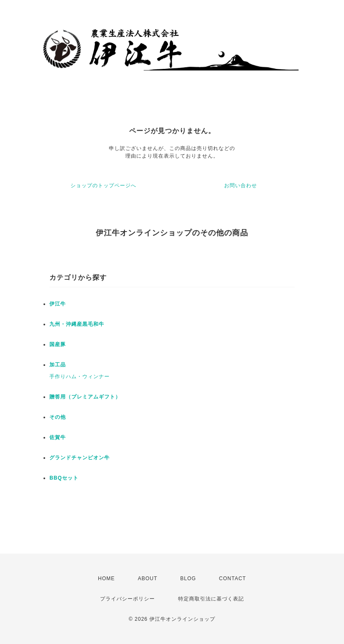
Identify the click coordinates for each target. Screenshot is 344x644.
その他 (58, 417)
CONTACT (233, 579)
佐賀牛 (58, 437)
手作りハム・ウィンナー (80, 377)
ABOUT (147, 579)
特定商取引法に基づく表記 (211, 599)
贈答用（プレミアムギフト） (85, 397)
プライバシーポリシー (127, 599)
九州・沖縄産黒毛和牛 (77, 324)
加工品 (58, 365)
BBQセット (64, 478)
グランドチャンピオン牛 (80, 458)
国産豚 (58, 344)
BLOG (188, 579)
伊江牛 (58, 304)
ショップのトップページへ (103, 186)
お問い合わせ (241, 186)
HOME (106, 579)
